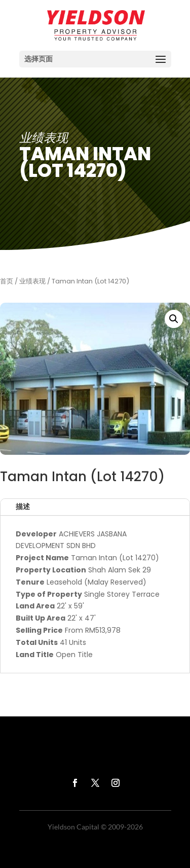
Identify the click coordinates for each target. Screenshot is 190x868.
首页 (7, 281)
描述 (23, 507)
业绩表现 (32, 281)
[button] (174, 319)
